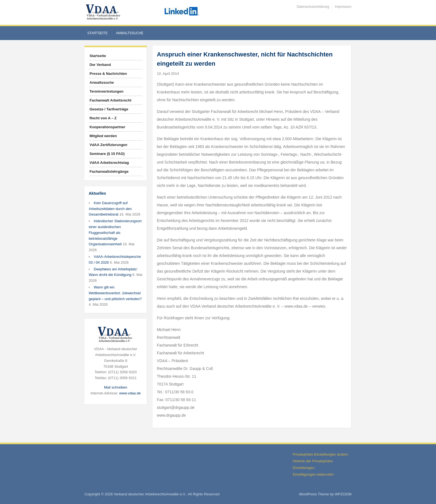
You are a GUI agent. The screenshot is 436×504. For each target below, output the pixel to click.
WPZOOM (343, 494)
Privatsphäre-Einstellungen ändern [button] (320, 454)
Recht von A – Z (103, 118)
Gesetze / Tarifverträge (109, 109)
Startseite (97, 33)
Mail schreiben (116, 387)
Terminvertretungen (106, 91)
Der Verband (100, 65)
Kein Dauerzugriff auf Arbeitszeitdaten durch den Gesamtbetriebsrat (110, 209)
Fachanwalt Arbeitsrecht (111, 100)
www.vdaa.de (130, 393)
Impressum (343, 7)
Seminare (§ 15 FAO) (107, 154)
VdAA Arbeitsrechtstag (109, 163)
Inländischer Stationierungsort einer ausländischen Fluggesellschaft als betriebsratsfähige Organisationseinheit (115, 233)
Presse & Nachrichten (108, 74)
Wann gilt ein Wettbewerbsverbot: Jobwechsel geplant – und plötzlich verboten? (115, 293)
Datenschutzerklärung (313, 7)
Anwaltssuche (130, 33)
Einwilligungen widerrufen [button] (313, 474)
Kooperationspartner (107, 127)
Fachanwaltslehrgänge (109, 171)
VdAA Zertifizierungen (108, 145)
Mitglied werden (103, 136)
